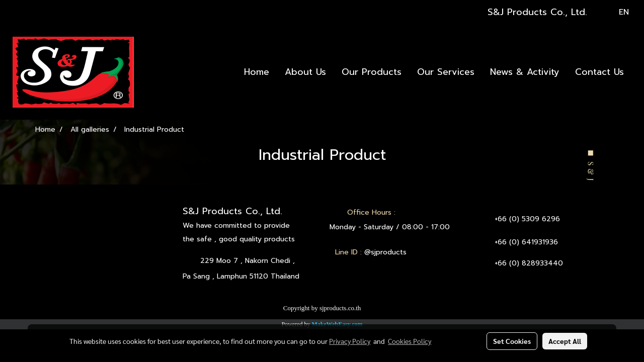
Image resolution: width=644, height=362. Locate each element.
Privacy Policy (350, 341)
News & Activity (525, 72)
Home (257, 72)
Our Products (372, 72)
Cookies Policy (410, 341)
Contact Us (599, 72)
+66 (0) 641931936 (526, 242)
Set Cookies (512, 341)
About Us (305, 72)
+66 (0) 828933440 (529, 263)
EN (617, 12)
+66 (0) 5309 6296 (527, 219)
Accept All (565, 341)
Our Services (446, 72)
